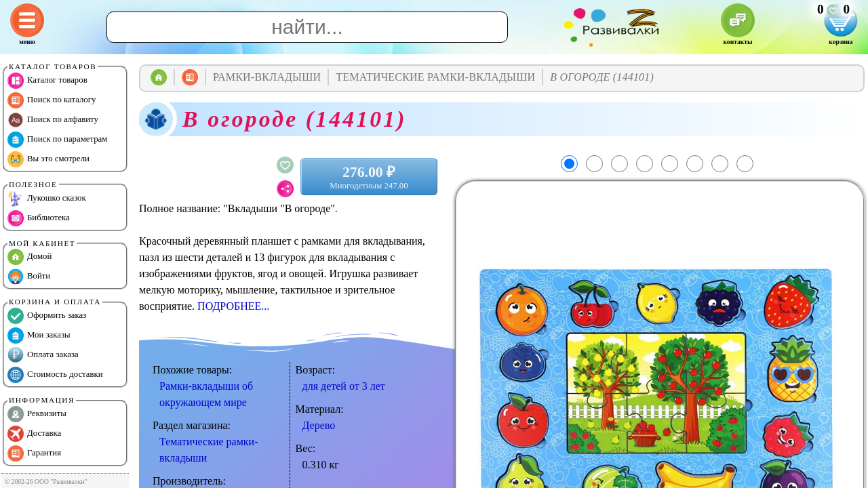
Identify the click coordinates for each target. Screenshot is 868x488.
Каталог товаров (47, 81)
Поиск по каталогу (52, 100)
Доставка (34, 434)
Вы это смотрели (48, 159)
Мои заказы (39, 335)
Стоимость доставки (55, 375)
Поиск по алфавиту (53, 120)
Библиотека (39, 218)
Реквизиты (37, 414)
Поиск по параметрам (57, 140)
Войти (29, 277)
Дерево (319, 425)
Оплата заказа (43, 355)
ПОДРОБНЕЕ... (233, 306)
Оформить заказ (47, 316)
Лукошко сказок (47, 199)
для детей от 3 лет (344, 386)
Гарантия (34, 453)
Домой (29, 257)
